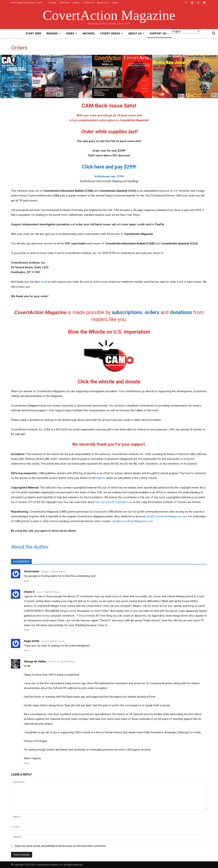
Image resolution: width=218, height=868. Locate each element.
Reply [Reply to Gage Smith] (27, 650)
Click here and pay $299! (109, 167)
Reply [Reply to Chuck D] (27, 630)
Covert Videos (111, 33)
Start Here (33, 33)
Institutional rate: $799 (109, 176)
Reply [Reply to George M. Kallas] (27, 763)
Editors (101, 478)
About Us (136, 33)
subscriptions (127, 312)
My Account (103, 2)
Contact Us (88, 2)
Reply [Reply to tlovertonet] (27, 581)
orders (152, 312)
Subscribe (64, 2)
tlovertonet (32, 571)
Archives (89, 33)
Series (71, 33)
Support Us (159, 33)
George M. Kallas (35, 661)
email (44, 282)
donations (181, 312)
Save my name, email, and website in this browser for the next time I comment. (60, 846)
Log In (115, 2)
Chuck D (29, 592)
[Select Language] (186, 31)
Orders (76, 2)
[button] (214, 34)
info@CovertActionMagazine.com (167, 516)
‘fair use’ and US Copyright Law (114, 502)
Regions (53, 33)
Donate (52, 2)
